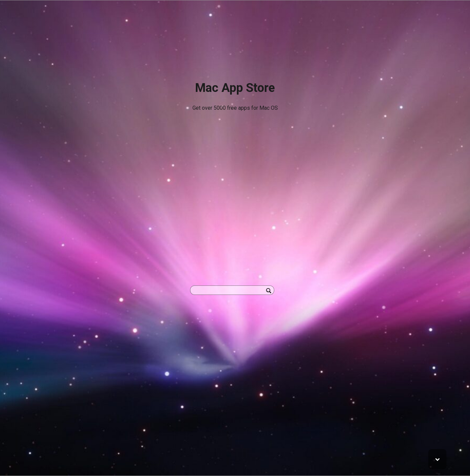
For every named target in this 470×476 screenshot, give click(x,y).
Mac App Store (235, 88)
